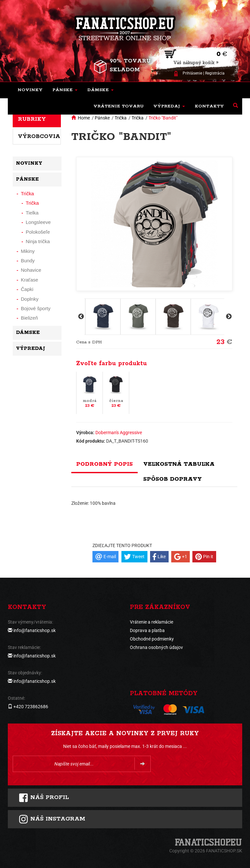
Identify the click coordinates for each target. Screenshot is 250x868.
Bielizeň (29, 318)
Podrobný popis (104, 464)
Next (228, 317)
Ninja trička (38, 241)
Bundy (28, 261)
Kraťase (29, 280)
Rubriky (32, 119)
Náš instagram (52, 819)
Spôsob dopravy (173, 479)
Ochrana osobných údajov (156, 647)
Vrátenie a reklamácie (152, 622)
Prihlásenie (192, 73)
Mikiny (28, 251)
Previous (80, 317)
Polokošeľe (38, 232)
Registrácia (215, 73)
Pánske (102, 118)
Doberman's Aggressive (119, 433)
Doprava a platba (147, 630)
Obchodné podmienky (152, 639)
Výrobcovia (39, 136)
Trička (121, 118)
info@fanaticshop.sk (35, 630)
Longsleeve (38, 222)
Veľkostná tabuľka (179, 464)
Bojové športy (36, 308)
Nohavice (31, 270)
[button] (65, 90)
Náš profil (44, 798)
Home (84, 118)
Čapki (27, 289)
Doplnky (30, 299)
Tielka (32, 213)
